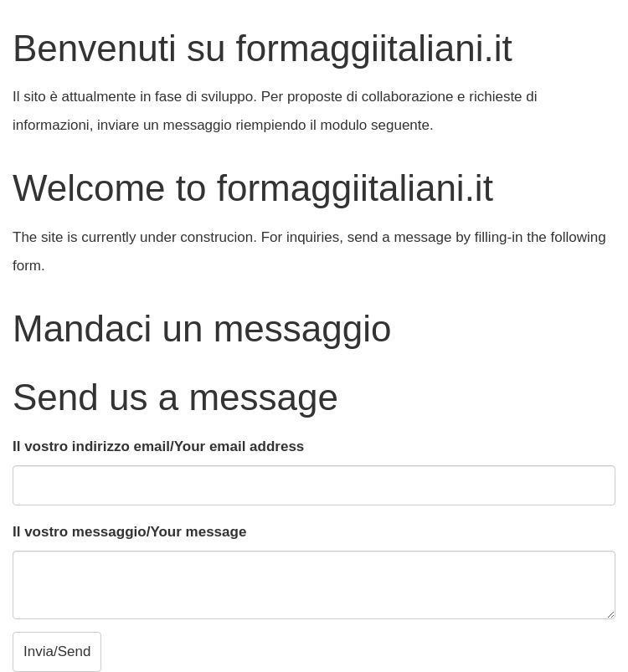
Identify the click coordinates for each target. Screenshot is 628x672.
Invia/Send (57, 651)
